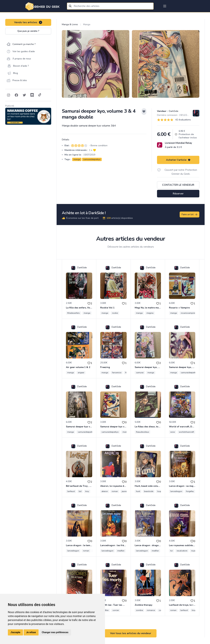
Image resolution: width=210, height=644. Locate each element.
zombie (139, 610)
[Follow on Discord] (32, 95)
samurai (140, 373)
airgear (81, 373)
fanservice (117, 373)
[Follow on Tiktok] (40, 95)
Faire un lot (190, 215)
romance (151, 610)
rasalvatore (182, 551)
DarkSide (173, 111)
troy (87, 491)
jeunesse (126, 491)
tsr (172, 551)
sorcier (116, 610)
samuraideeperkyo (92, 159)
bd (80, 491)
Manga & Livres (70, 24)
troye (194, 610)
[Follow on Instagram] (9, 95)
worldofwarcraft (186, 432)
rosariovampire (188, 313)
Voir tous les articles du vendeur (131, 633)
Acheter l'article (178, 160)
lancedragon (176, 491)
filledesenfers (73, 313)
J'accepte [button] (15, 632)
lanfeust (71, 491)
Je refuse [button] (31, 632)
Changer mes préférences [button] (55, 632)
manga (77, 159)
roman (115, 491)
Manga (87, 24)
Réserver (178, 194)
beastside (149, 491)
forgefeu (190, 491)
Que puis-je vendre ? (28, 31)
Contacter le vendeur (178, 185)
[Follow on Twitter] (24, 95)
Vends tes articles (28, 22)
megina (150, 313)
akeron (105, 491)
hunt (138, 491)
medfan (121, 551)
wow (173, 432)
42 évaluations (183, 120)
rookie (115, 313)
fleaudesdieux (142, 432)
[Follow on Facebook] (16, 95)
